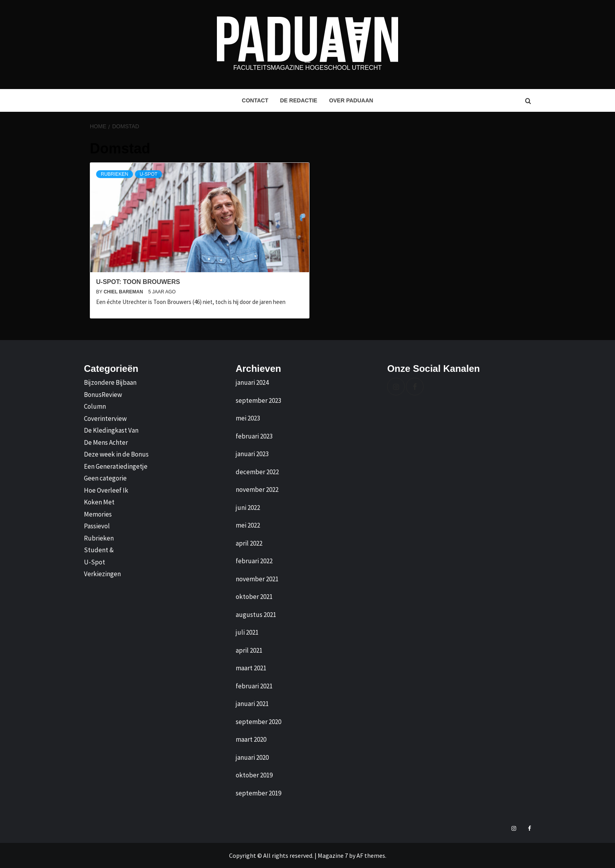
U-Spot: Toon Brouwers (138, 282)
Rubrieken (115, 174)
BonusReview (103, 395)
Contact (255, 100)
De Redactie (299, 100)
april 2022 (249, 543)
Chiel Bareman (124, 292)
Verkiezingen (102, 574)
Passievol (97, 526)
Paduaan (308, 62)
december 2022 (257, 472)
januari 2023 (252, 454)
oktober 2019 (254, 775)
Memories (98, 514)
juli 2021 (247, 632)
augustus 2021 (256, 615)
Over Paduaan (351, 100)
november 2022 (257, 490)
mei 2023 (248, 418)
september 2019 (258, 793)
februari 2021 (254, 686)
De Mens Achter (106, 442)
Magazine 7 (333, 855)
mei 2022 (248, 525)
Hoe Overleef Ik (106, 490)
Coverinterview (105, 419)
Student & (99, 550)
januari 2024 (252, 382)
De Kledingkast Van (111, 430)
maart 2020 (251, 739)
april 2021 (249, 650)
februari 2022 (254, 561)
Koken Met (99, 502)
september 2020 (258, 722)
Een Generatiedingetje (116, 466)
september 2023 (258, 400)
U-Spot (148, 174)
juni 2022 (248, 508)
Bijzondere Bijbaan (110, 382)
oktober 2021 (254, 597)
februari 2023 (254, 436)
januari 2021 (252, 704)
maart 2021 (251, 668)
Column (95, 406)
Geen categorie (105, 478)
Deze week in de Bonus (116, 454)
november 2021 (257, 579)
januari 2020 (252, 757)
